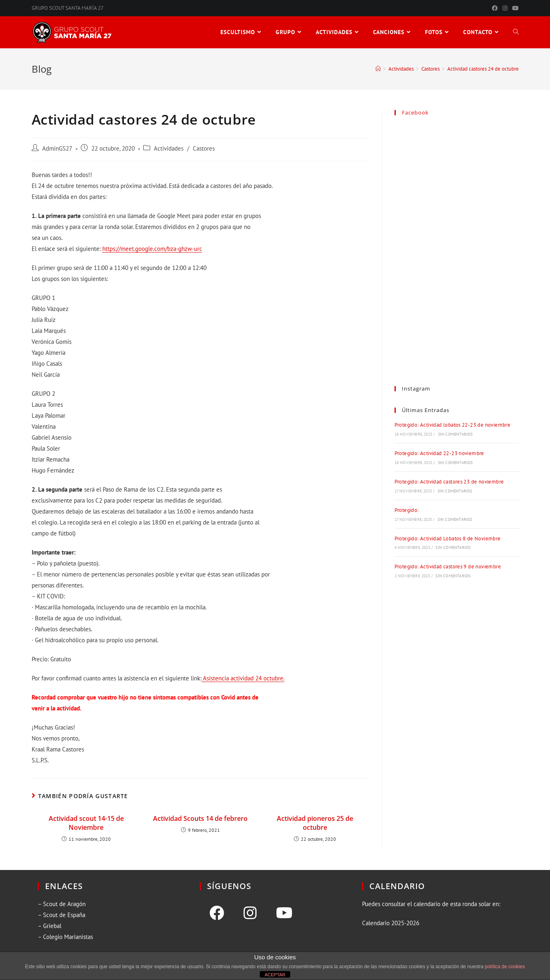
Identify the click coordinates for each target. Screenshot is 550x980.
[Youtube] (284, 913)
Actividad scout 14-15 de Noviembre (86, 823)
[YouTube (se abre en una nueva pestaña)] (514, 8)
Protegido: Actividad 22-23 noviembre (439, 453)
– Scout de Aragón (62, 904)
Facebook (415, 112)
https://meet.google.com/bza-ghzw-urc (152, 249)
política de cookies (505, 967)
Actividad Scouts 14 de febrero (200, 818)
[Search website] (516, 32)
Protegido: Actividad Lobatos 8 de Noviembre (448, 539)
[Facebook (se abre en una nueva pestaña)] (495, 8)
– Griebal (50, 926)
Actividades (169, 148)
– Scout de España (61, 915)
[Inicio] (378, 69)
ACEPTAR (275, 975)
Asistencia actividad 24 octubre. (243, 678)
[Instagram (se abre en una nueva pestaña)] (505, 8)
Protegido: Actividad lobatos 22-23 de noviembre (453, 425)
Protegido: (407, 510)
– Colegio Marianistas (65, 937)
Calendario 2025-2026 (391, 923)
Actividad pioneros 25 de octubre (315, 823)
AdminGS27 (57, 148)
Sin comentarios (455, 434)
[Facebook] (217, 913)
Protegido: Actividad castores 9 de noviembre (448, 567)
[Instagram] (250, 913)
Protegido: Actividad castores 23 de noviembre (449, 482)
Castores (204, 148)
